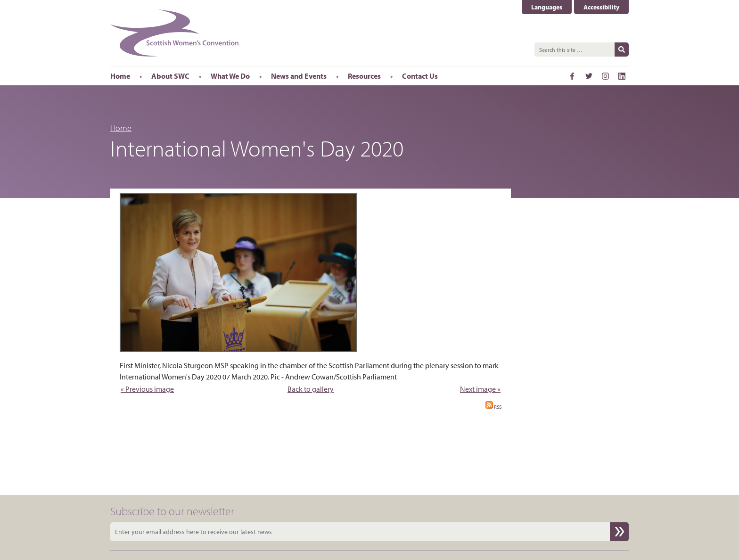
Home (121, 128)
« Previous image (147, 389)
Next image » (480, 389)
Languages (547, 7)
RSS (493, 407)
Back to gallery (311, 389)
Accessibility (601, 7)
